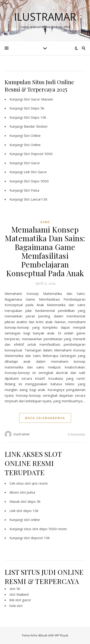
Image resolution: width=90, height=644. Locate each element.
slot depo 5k (30, 501)
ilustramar (22, 434)
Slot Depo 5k (34, 108)
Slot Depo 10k (35, 117)
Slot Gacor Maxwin (38, 99)
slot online (32, 520)
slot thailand (19, 594)
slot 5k (15, 589)
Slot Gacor (32, 163)
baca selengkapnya (45, 418)
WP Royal (61, 635)
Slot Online (32, 135)
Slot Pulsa (31, 190)
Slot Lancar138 (36, 199)
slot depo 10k (27, 511)
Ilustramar (45, 17)
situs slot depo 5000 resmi (45, 529)
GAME (45, 222)
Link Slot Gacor (35, 172)
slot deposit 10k (37, 538)
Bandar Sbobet (36, 126)
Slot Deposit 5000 (38, 154)
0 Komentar (77, 434)
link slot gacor (20, 600)
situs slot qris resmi (32, 483)
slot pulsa (27, 492)
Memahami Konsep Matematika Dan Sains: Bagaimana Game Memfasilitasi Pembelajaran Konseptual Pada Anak (45, 251)
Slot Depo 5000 (36, 181)
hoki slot (16, 606)
